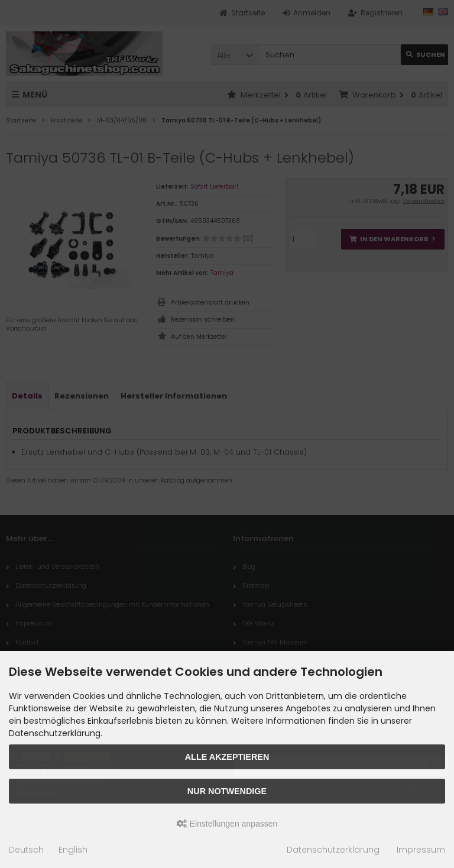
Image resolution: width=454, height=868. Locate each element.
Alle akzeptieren (227, 757)
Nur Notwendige (227, 791)
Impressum (421, 850)
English (73, 850)
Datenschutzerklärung (333, 850)
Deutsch (26, 850)
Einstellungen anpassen (227, 824)
